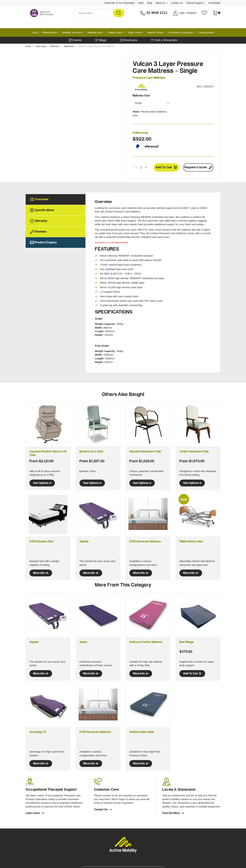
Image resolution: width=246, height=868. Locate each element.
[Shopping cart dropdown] (216, 13)
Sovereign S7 (38, 732)
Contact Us (177, 3)
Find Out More (173, 813)
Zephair (84, 541)
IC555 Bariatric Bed (41, 541)
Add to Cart (166, 167)
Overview (39, 199)
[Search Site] (119, 13)
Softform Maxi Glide (142, 732)
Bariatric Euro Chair (91, 452)
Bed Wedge (186, 642)
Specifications (42, 210)
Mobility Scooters (73, 32)
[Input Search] (93, 13)
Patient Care (116, 32)
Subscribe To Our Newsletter (120, 3)
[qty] (141, 167)
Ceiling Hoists (206, 32)
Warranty (39, 221)
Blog (150, 3)
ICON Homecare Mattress (145, 541)
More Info (41, 573)
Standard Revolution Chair (145, 452)
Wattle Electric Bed (191, 541)
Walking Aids (96, 32)
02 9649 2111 (154, 13)
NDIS (141, 3)
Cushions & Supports (182, 32)
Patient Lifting (156, 32)
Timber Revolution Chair (194, 452)
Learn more (35, 813)
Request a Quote (198, 167)
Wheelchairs (50, 32)
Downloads (214, 3)
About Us (161, 3)
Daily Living (136, 32)
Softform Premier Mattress (146, 642)
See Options (42, 483)
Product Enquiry (43, 242)
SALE (35, 32)
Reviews (38, 232)
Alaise (83, 642)
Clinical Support (196, 3)
